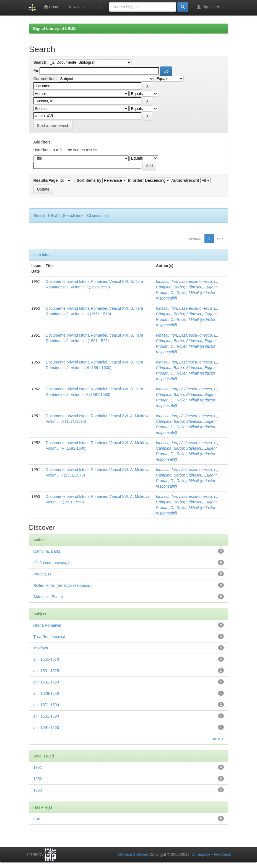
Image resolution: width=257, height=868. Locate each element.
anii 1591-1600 (46, 728)
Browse (76, 7)
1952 (38, 779)
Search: (41, 62)
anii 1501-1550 (46, 682)
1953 (38, 790)
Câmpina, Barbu (170, 287)
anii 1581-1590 (46, 716)
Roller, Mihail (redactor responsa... (63, 585)
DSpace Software (133, 854)
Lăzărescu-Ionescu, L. (198, 281)
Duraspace (201, 854)
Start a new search (53, 126)
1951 (38, 767)
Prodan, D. (165, 293)
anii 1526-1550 (46, 693)
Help (97, 7)
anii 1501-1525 (46, 671)
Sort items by (89, 180)
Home (52, 7)
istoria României (47, 625)
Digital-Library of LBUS (54, 29)
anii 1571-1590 (46, 705)
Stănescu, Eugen (201, 287)
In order (135, 180)
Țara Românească (49, 637)
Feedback (222, 854)
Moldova (41, 648)
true (37, 819)
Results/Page (46, 180)
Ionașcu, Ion (167, 281)
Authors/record (185, 180)
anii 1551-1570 (46, 659)
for (36, 71)
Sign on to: (210, 7)
